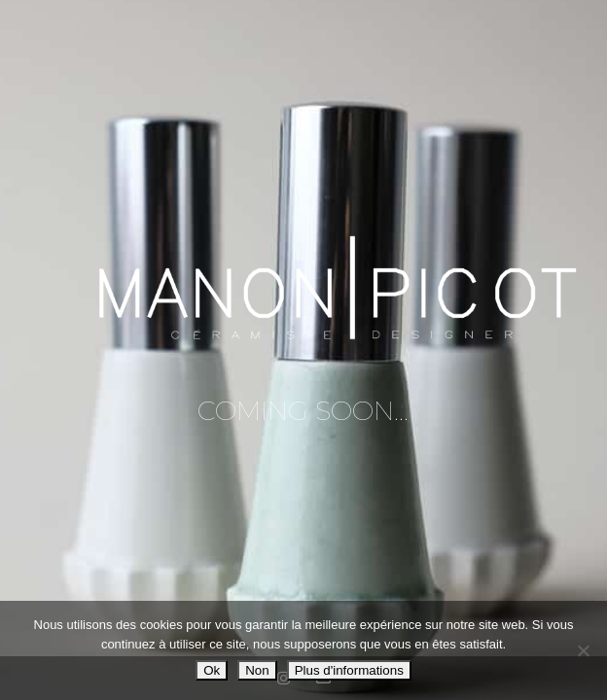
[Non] (583, 650)
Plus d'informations (349, 670)
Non (257, 670)
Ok (212, 670)
